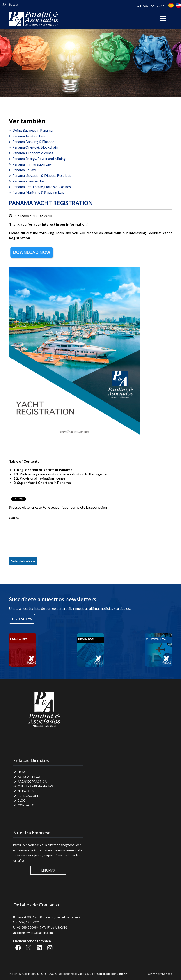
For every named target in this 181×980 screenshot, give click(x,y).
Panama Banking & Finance (33, 141)
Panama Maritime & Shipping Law (38, 192)
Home (20, 772)
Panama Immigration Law (32, 164)
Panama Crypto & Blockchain (35, 147)
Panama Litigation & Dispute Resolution (43, 175)
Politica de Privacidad (159, 974)
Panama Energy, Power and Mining (39, 158)
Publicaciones (27, 796)
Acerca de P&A (27, 777)
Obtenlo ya (22, 619)
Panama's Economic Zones (33, 153)
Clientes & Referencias (33, 786)
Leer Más (48, 870)
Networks (24, 791)
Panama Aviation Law (29, 136)
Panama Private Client (30, 181)
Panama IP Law (24, 170)
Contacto (24, 805)
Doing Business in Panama (32, 130)
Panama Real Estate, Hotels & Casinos (42, 187)
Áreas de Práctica (30, 782)
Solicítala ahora (23, 561)
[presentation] (45, 545)
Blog (19, 801)
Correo (14, 518)
